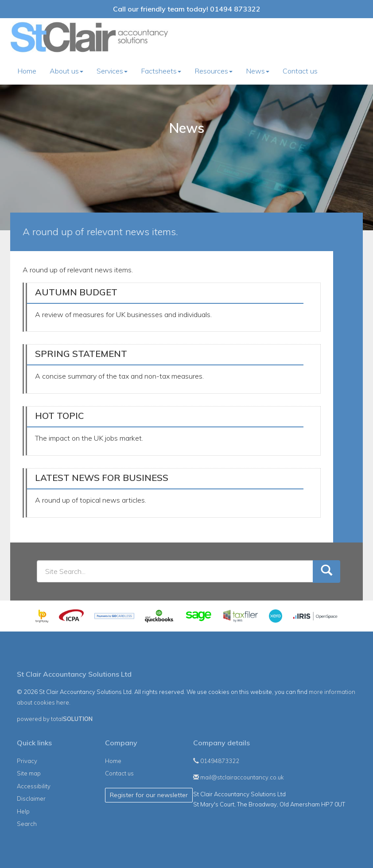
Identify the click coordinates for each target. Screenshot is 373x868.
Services (112, 71)
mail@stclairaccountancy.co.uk (239, 777)
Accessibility (34, 786)
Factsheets (161, 71)
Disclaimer (31, 798)
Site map (29, 773)
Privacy (27, 761)
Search (27, 824)
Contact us (300, 71)
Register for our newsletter (149, 795)
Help (23, 811)
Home (27, 71)
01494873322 (216, 761)
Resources (214, 71)
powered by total (55, 719)
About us (66, 71)
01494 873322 (235, 9)
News (258, 71)
